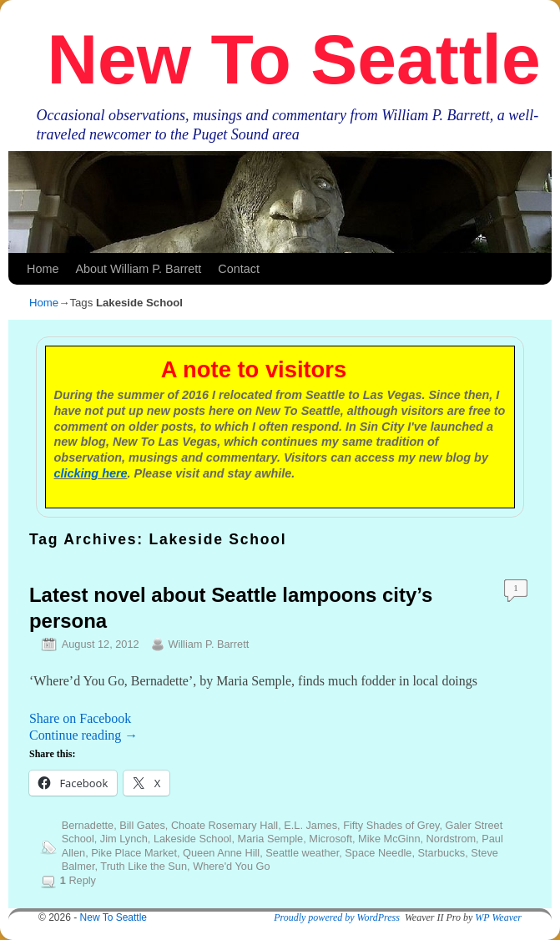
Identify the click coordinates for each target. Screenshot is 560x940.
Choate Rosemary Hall (225, 825)
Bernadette (88, 825)
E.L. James (310, 825)
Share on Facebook (80, 718)
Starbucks (442, 853)
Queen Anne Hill (221, 853)
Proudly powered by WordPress (337, 917)
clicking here (91, 473)
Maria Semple (271, 839)
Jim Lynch (124, 839)
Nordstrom (452, 839)
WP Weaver (498, 917)
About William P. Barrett (138, 269)
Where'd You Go (231, 866)
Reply (78, 880)
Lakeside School (193, 839)
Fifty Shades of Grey (391, 825)
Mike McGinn (389, 839)
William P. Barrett (208, 644)
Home (43, 269)
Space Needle (378, 853)
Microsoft (330, 839)
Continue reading (83, 735)
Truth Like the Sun (144, 866)
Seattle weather (302, 853)
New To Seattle (293, 59)
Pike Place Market (134, 853)
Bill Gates (142, 825)
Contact (239, 269)
